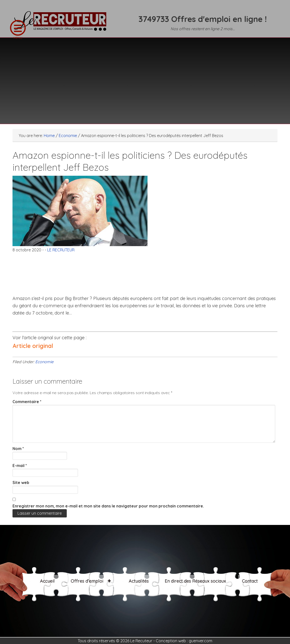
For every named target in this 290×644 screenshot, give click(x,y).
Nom (18, 449)
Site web (21, 483)
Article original (33, 346)
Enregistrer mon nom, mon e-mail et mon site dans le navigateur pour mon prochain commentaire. (108, 506)
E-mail (20, 466)
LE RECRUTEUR (62, 24)
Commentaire (27, 402)
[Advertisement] (145, 78)
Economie (44, 362)
